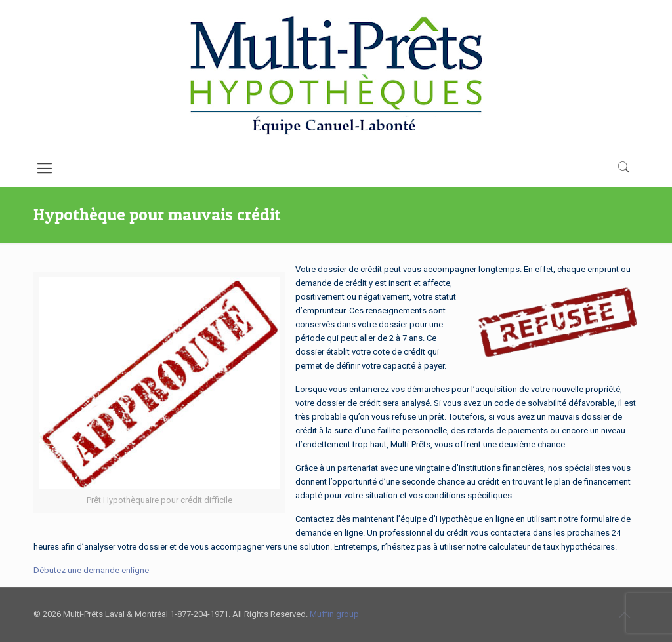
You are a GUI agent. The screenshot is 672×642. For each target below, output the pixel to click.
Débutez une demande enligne (91, 570)
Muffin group (334, 614)
